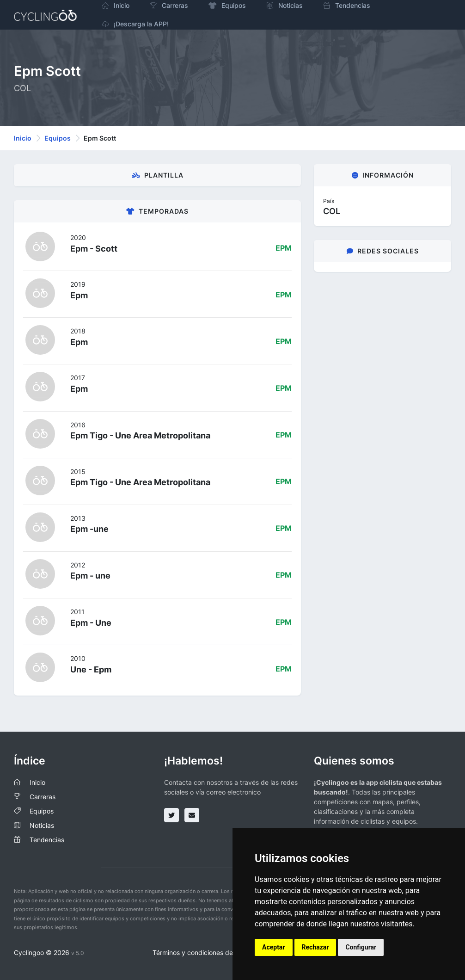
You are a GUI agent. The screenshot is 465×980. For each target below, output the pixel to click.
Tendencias (47, 840)
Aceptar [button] (274, 947)
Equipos (58, 138)
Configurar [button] (361, 947)
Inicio (23, 138)
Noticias (42, 825)
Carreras (43, 797)
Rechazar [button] (315, 947)
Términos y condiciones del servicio (206, 952)
